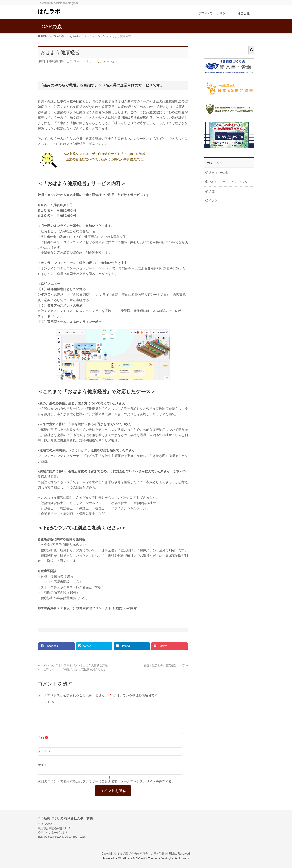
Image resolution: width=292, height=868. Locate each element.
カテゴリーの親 (219, 173)
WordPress (125, 859)
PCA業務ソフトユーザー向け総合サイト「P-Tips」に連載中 (106, 154)
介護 (212, 191)
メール (44, 757)
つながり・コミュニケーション (99, 61)
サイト (42, 770)
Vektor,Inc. (168, 859)
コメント (46, 702)
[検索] (251, 50)
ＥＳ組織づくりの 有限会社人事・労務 (141, 854)
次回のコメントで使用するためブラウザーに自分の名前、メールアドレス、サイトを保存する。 (106, 787)
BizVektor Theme (146, 859)
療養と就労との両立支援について (166, 665)
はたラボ (49, 11)
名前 (43, 743)
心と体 (213, 201)
